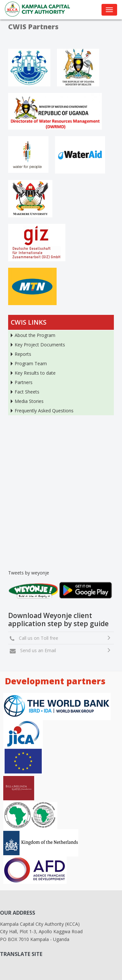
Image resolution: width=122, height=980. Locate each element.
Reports (23, 354)
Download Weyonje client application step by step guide (58, 619)
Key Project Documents (40, 345)
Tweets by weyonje (29, 573)
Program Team (31, 363)
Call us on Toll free (37, 638)
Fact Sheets (27, 392)
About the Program (35, 335)
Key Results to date (35, 373)
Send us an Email (37, 650)
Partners (24, 382)
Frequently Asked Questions (44, 411)
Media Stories (29, 401)
